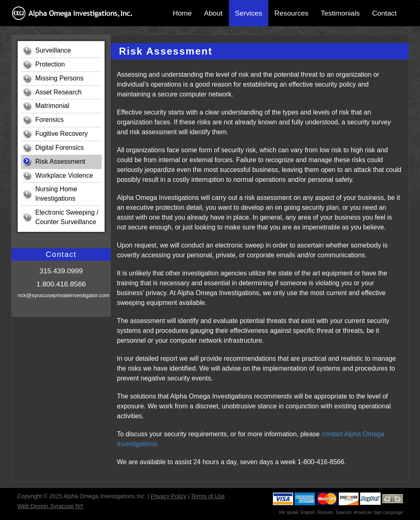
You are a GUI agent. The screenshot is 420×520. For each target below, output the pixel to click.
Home (182, 13)
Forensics (49, 120)
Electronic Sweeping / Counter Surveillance (67, 217)
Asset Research (58, 92)
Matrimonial (52, 106)
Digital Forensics (59, 148)
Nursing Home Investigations (56, 194)
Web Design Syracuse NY (50, 506)
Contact (384, 13)
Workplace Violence (64, 175)
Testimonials (340, 13)
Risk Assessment (60, 161)
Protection (50, 64)
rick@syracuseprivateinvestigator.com (64, 295)
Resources (291, 13)
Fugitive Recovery (62, 134)
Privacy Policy (168, 496)
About (213, 13)
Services (249, 13)
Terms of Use (208, 496)
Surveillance (53, 50)
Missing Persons (59, 78)
